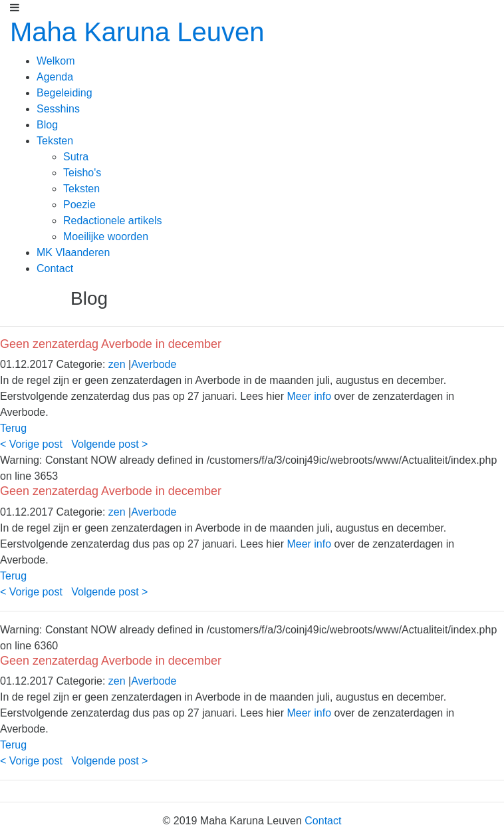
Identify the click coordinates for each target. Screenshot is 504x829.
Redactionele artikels (113, 221)
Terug (13, 428)
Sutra (76, 157)
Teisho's (82, 173)
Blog (47, 125)
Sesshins (58, 109)
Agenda (55, 77)
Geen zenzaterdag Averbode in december (111, 344)
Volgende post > (109, 444)
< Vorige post (31, 444)
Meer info (309, 396)
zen (117, 364)
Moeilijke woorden (106, 237)
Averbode (154, 364)
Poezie (79, 205)
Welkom (56, 61)
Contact (55, 268)
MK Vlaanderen (73, 252)
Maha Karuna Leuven (137, 32)
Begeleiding (64, 93)
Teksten (55, 141)
